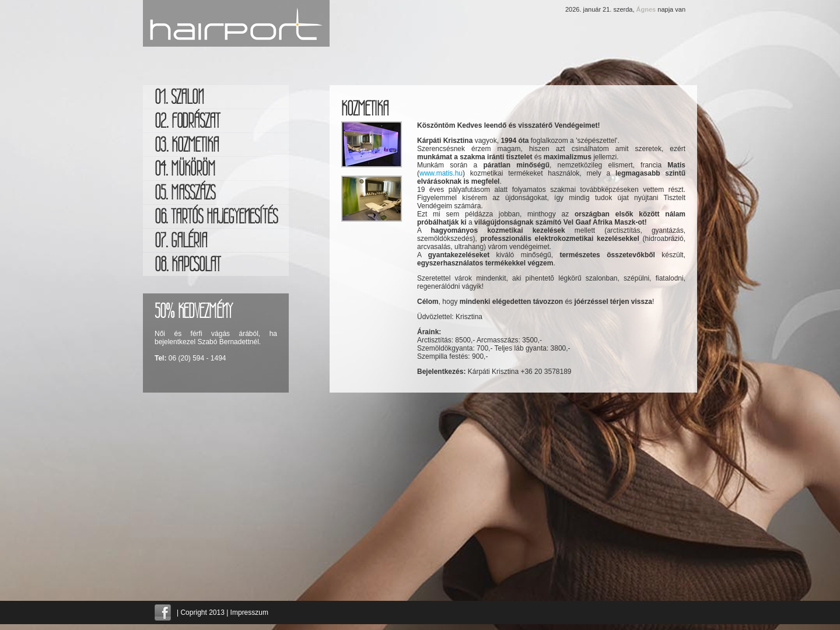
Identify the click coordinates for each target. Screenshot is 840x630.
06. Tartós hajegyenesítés (216, 216)
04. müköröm (185, 169)
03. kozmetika (187, 145)
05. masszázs (185, 192)
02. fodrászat (187, 121)
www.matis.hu (441, 173)
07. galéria (181, 240)
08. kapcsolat (188, 264)
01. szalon (179, 97)
